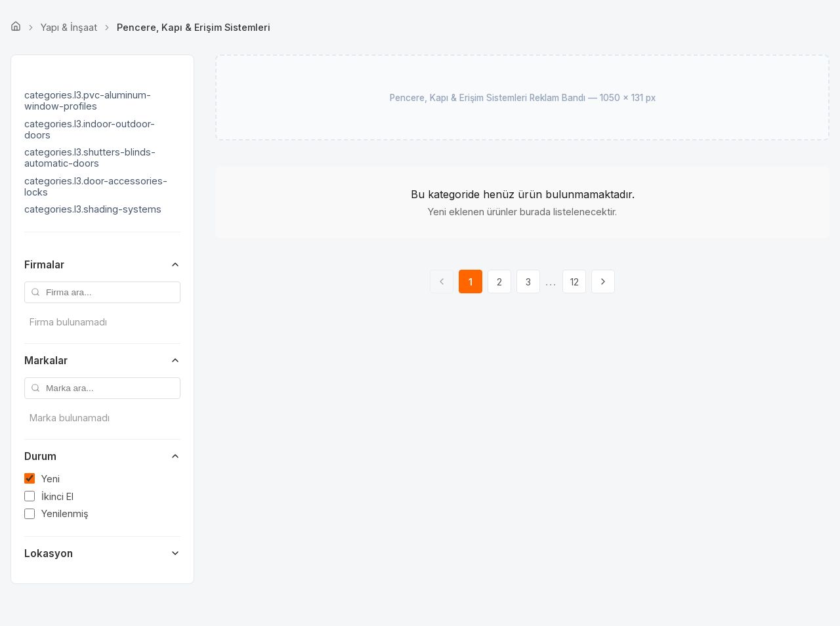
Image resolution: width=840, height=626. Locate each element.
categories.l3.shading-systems (93, 209)
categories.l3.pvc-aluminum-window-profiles (88, 100)
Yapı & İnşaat (69, 27)
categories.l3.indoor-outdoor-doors (90, 129)
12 (575, 282)
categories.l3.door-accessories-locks (96, 186)
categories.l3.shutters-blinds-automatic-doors (90, 157)
